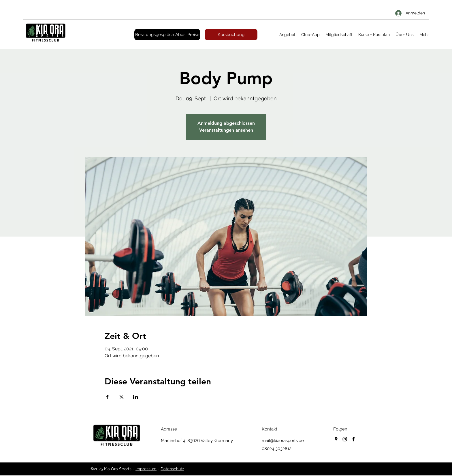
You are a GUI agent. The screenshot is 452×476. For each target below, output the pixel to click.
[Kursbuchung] (231, 35)
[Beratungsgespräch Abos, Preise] (167, 35)
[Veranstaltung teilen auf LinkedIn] (136, 397)
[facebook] (353, 439)
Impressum (146, 469)
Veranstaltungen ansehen (226, 130)
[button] (287, 35)
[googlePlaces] (336, 439)
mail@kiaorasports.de (283, 441)
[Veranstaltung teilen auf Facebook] (107, 397)
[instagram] (345, 439)
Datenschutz (172, 469)
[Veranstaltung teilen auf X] (122, 397)
